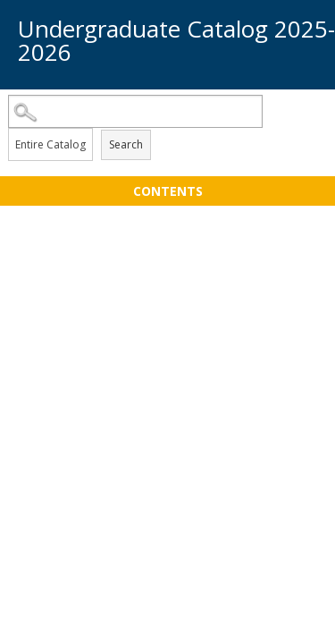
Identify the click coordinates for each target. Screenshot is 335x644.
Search (126, 144)
